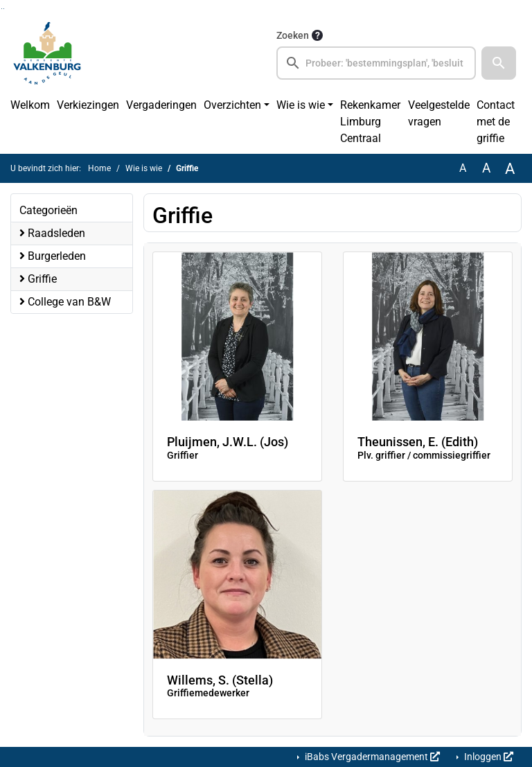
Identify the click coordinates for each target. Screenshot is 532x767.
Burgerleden (53, 256)
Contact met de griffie (496, 122)
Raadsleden (52, 233)
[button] (499, 63)
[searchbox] (376, 63)
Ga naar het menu (4, 9)
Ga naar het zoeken (2, 9)
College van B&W (65, 302)
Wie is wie (301, 105)
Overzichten (232, 105)
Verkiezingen (88, 105)
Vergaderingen (161, 105)
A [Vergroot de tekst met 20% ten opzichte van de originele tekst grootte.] (486, 168)
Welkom (30, 105)
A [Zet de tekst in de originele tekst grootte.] (463, 168)
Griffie (38, 279)
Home (99, 168)
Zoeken (293, 35)
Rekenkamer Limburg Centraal (370, 122)
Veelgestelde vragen (439, 113)
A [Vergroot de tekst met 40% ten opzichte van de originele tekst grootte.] (510, 168)
